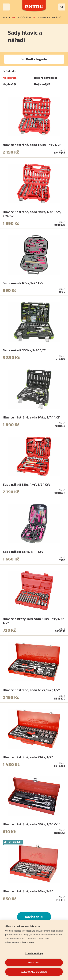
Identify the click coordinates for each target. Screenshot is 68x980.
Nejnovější (10, 78)
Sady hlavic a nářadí (49, 17)
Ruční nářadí (24, 17)
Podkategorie (36, 59)
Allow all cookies (34, 972)
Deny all (34, 963)
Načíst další (34, 917)
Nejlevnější (42, 84)
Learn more (28, 942)
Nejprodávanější (46, 78)
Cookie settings (34, 953)
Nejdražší (9, 84)
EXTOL (7, 17)
